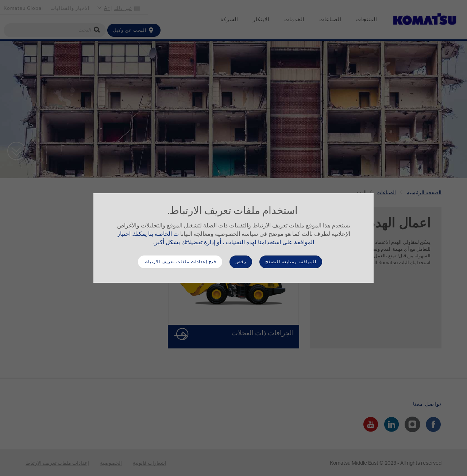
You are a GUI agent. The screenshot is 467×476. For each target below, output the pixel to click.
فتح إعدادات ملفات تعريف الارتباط (180, 262)
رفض (241, 262)
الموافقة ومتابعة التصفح (291, 262)
